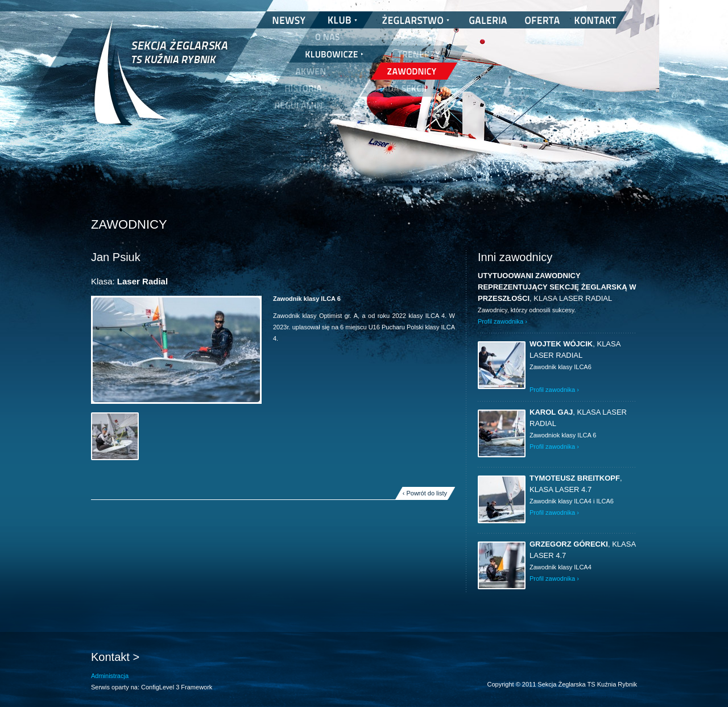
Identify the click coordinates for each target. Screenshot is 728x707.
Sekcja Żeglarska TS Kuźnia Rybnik (161, 80)
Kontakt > (115, 657)
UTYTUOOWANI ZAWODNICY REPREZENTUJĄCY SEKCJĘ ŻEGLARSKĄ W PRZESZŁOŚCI (557, 287)
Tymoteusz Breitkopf (575, 478)
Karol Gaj (551, 412)
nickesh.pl (626, 696)
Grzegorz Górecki (569, 544)
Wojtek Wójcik (561, 344)
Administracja (110, 676)
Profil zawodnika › (502, 321)
